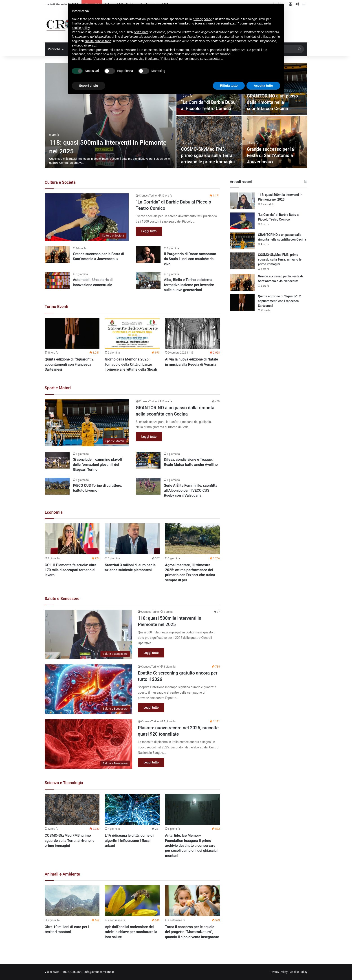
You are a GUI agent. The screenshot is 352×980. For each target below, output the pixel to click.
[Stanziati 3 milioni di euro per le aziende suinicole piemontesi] (132, 539)
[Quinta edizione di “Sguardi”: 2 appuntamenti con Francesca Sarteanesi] (72, 333)
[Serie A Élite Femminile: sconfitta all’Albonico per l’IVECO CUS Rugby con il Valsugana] (148, 486)
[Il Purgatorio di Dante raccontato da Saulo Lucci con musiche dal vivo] (148, 255)
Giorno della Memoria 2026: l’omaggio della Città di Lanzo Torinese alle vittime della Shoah (131, 364)
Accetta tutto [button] (263, 86)
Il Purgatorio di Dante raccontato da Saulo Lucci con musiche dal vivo (190, 259)
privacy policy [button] (202, 19)
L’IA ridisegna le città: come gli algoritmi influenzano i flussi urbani (130, 841)
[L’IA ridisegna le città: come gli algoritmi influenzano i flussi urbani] (132, 810)
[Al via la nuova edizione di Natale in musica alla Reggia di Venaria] (192, 333)
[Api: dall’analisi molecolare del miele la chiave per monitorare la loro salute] (132, 901)
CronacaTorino (148, 196)
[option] (176, 115)
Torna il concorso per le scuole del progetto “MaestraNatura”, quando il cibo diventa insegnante (192, 932)
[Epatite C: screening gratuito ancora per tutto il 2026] (88, 689)
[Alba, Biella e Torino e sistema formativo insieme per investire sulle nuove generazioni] (148, 280)
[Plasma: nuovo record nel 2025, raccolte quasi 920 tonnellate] (88, 744)
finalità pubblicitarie (98, 41)
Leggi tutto (149, 231)
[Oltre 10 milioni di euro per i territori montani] (72, 901)
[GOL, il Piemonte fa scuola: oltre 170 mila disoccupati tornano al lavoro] (72, 539)
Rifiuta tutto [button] (229, 86)
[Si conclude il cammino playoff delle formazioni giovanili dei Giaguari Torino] (57, 460)
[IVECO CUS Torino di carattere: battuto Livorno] (57, 486)
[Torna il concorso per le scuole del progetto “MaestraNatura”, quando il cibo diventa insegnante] (192, 901)
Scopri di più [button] (89, 86)
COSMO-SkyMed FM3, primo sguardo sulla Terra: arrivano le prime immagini (208, 155)
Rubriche (54, 49)
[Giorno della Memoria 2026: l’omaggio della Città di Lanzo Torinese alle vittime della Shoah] (132, 333)
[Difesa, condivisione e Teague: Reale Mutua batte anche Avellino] (148, 460)
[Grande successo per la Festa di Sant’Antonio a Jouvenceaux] (275, 142)
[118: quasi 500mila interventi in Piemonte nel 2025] (110, 115)
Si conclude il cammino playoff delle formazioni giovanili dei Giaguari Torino (98, 465)
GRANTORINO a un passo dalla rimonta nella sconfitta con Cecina (273, 102)
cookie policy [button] (81, 28)
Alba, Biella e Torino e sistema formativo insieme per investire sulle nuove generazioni (189, 285)
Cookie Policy (299, 972)
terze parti (141, 32)
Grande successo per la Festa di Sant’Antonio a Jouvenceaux (270, 155)
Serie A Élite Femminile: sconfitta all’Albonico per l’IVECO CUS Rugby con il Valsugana (191, 491)
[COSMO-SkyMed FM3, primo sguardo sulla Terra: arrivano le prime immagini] (209, 142)
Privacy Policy (279, 972)
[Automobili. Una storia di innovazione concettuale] (57, 280)
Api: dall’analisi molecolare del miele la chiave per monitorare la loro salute (131, 932)
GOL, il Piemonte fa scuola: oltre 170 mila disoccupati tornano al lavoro (70, 570)
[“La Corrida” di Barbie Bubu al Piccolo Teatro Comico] (87, 217)
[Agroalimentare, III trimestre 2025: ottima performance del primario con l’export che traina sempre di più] (192, 539)
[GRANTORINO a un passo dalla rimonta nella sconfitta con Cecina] (87, 423)
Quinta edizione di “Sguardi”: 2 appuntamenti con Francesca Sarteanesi (69, 364)
